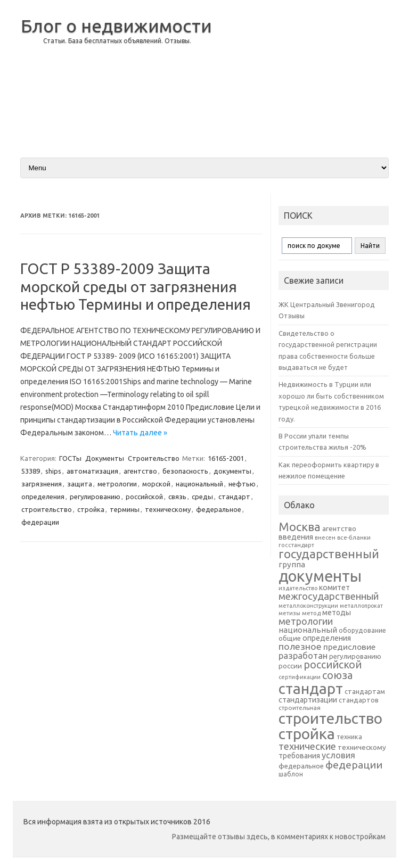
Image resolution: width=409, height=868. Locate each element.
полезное (300, 646)
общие (290, 638)
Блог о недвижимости (116, 26)
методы (337, 613)
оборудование (362, 630)
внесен (325, 538)
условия (338, 755)
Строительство (154, 458)
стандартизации (308, 700)
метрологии (117, 484)
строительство (47, 509)
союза (337, 675)
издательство (298, 588)
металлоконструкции (308, 606)
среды (202, 497)
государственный (329, 554)
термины (125, 509)
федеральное (219, 509)
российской (144, 497)
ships (53, 471)
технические (307, 746)
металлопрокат (361, 606)
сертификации (300, 677)
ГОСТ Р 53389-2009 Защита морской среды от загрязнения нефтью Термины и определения (136, 286)
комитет (334, 588)
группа (292, 564)
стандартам (365, 691)
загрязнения (42, 484)
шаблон (291, 774)
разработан (303, 655)
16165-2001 (226, 458)
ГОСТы (70, 458)
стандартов (359, 700)
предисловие (349, 647)
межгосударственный (329, 596)
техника (349, 737)
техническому (168, 509)
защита (80, 484)
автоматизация (92, 471)
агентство (140, 471)
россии (290, 666)
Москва (300, 527)
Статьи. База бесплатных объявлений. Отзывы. (117, 41)
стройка (91, 509)
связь (177, 497)
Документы (105, 458)
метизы (289, 613)
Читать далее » (140, 433)
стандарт (234, 497)
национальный (199, 484)
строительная (300, 708)
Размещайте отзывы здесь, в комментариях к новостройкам (279, 837)
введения (296, 537)
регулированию (95, 497)
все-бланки (354, 537)
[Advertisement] (304, 74)
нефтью (242, 484)
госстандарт (296, 545)
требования (299, 756)
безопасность (185, 471)
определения (43, 497)
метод (311, 613)
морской (156, 484)
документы (232, 471)
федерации (40, 522)
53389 (31, 471)
